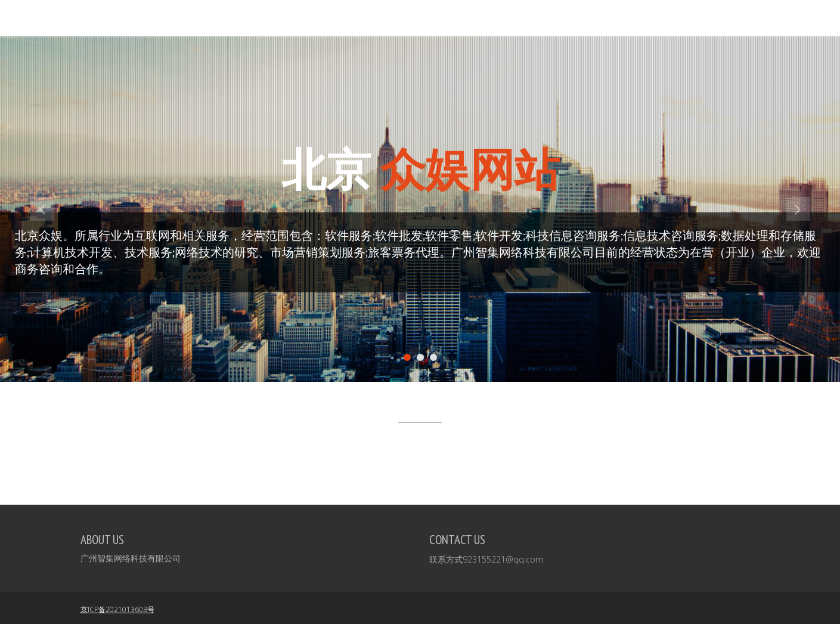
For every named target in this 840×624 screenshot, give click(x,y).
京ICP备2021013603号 (117, 609)
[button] (42, 289)
